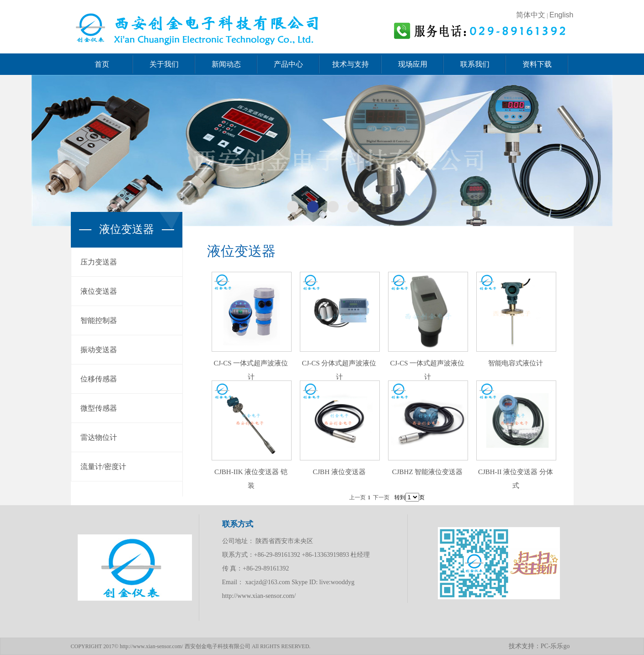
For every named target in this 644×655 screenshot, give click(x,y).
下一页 (381, 497)
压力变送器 (99, 262)
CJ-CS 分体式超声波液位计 (339, 370)
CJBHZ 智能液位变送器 (428, 472)
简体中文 (532, 15)
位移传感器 (99, 379)
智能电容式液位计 (516, 363)
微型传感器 (99, 408)
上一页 (357, 497)
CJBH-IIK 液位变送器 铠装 (251, 479)
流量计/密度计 (103, 467)
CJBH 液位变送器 (339, 472)
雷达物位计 (99, 437)
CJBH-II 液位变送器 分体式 (516, 479)
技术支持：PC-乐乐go (539, 646)
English (561, 15)
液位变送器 (99, 291)
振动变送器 (99, 350)
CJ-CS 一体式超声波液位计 (251, 370)
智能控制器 (99, 320)
